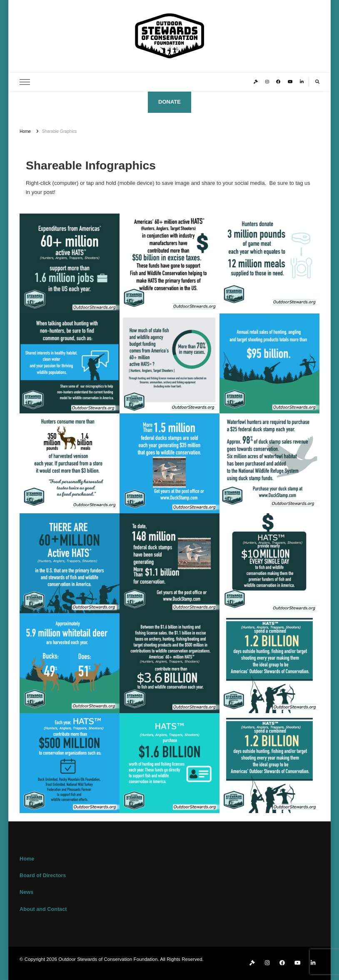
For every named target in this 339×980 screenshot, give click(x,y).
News (26, 892)
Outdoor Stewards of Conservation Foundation (108, 959)
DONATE (169, 102)
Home (27, 859)
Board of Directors (43, 876)
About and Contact (43, 909)
